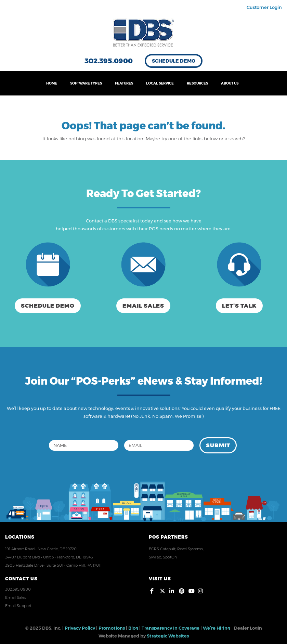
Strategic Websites (168, 636)
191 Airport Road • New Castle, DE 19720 (41, 549)
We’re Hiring (217, 628)
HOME (52, 83)
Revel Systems (190, 549)
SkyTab (155, 557)
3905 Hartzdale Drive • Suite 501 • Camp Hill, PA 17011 (53, 565)
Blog (133, 628)
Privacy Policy (80, 628)
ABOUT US (230, 83)
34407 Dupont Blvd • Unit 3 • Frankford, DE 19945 (49, 557)
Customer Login (264, 7)
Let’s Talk (239, 306)
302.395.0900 (109, 61)
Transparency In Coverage (171, 628)
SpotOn (170, 557)
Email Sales (143, 306)
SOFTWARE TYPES (86, 83)
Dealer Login (248, 628)
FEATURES (124, 83)
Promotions (112, 628)
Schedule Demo (174, 61)
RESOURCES (197, 83)
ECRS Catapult (162, 549)
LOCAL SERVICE (160, 83)
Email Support (18, 606)
